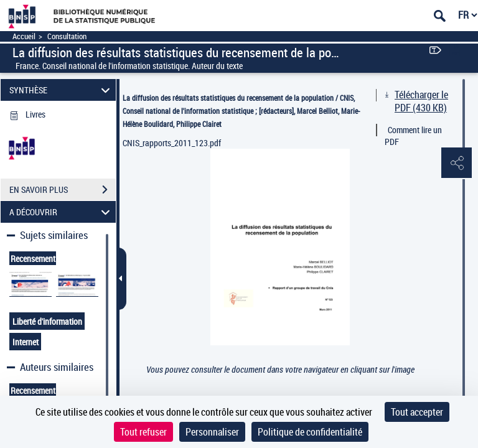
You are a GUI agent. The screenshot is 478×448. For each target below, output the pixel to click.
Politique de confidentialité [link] (310, 432)
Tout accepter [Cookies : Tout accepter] (417, 412)
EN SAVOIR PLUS (63, 190)
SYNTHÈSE (62, 90)
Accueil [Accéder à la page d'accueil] (24, 36)
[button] (456, 164)
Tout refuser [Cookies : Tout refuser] (143, 432)
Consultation (67, 36)
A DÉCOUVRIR (62, 212)
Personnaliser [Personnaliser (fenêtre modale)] (212, 432)
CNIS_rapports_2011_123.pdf (172, 143)
